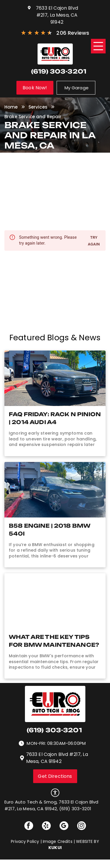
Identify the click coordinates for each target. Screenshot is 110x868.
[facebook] (29, 826)
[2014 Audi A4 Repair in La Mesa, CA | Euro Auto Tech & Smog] (55, 378)
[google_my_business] (64, 826)
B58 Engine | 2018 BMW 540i (50, 530)
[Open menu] (98, 46)
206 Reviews (73, 33)
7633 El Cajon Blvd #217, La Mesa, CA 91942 (57, 15)
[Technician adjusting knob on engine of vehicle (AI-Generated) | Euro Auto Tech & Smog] (55, 601)
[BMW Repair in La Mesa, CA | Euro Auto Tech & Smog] (55, 490)
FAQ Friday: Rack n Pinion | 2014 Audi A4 (55, 418)
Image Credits (58, 841)
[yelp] (46, 826)
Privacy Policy (25, 841)
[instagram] (82, 826)
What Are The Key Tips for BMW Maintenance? (54, 641)
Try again (94, 241)
